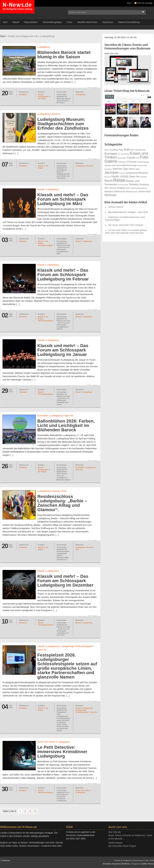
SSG (64, 491)
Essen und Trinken (46, 742)
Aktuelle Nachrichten (87, 22)
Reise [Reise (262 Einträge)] (119, 180)
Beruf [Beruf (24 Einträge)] (133, 150)
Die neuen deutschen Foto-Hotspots (126, 225)
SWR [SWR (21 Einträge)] (128, 188)
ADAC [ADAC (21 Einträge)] (107, 150)
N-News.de (17, 7)
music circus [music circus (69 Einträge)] (120, 176)
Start (129, 3)
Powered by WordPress (121, 864)
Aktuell (16, 22)
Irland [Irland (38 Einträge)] (132, 169)
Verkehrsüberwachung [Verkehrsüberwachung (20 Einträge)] (139, 188)
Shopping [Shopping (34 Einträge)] (144, 184)
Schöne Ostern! (116, 207)
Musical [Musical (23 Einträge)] (108, 177)
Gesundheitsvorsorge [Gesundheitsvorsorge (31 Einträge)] (127, 165)
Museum (56, 114)
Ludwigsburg (44, 47)
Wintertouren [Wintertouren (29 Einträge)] (132, 192)
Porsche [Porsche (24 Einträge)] (143, 177)
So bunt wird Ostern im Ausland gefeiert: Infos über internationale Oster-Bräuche (126, 232)
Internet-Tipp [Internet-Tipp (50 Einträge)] (120, 169)
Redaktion (23, 94)
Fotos (69, 22)
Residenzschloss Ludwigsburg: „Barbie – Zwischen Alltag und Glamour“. (62, 503)
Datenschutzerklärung (129, 22)
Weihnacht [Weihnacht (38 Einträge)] (119, 191)
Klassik (41, 189)
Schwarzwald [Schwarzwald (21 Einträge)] (123, 185)
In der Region (44, 98)
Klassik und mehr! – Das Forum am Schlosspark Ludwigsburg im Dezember (65, 581)
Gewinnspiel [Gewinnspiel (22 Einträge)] (142, 165)
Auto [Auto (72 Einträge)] (127, 149)
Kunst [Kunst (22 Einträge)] (122, 173)
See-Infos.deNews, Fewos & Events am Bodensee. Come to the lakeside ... (130, 835)
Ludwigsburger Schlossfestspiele (76, 646)
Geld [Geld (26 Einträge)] (113, 165)
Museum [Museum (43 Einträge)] (143, 173)
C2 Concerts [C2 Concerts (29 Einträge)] (123, 154)
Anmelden (107, 864)
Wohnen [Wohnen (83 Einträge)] (110, 195)
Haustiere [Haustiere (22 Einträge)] (108, 169)
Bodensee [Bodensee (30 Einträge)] (141, 150)
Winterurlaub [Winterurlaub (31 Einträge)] (145, 192)
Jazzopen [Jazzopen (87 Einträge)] (112, 172)
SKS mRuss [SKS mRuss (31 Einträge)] (110, 188)
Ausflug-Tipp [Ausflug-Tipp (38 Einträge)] (116, 150)
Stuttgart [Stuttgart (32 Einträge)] (121, 188)
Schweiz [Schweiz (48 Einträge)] (134, 184)
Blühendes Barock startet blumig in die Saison (64, 55)
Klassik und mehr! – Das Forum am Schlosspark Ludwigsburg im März (63, 199)
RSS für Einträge (145, 3)
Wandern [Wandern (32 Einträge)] (109, 192)
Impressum (108, 22)
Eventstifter (43, 416)
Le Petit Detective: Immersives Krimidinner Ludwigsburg (62, 752)
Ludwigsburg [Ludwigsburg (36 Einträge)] (131, 173)
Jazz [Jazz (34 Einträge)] (138, 169)
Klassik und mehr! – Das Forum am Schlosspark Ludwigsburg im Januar (63, 350)
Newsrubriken (31, 22)
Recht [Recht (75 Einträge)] (109, 181)
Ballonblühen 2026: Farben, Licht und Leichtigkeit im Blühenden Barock (66, 425)
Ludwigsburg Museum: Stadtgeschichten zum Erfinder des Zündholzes (63, 124)
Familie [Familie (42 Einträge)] (131, 158)
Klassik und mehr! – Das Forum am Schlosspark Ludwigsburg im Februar (63, 275)
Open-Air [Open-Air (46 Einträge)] (134, 177)
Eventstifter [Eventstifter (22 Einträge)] (122, 158)
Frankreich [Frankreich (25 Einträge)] (122, 162)
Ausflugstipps (43, 96)
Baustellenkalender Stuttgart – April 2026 (128, 212)
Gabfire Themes (148, 864)
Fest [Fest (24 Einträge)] (138, 158)
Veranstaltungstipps (52, 22)
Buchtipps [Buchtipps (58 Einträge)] (111, 154)
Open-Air (69, 416)
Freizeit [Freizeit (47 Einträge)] (132, 162)
